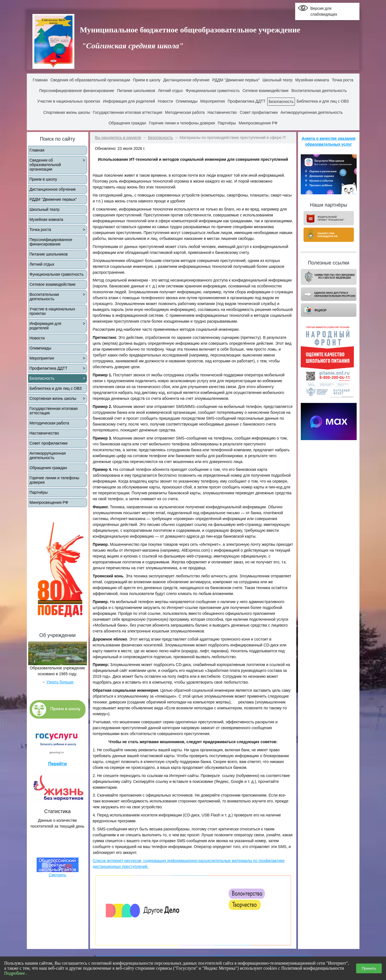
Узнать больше (60, 682)
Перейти (57, 764)
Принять (369, 968)
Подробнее (15, 973)
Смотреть (57, 875)
